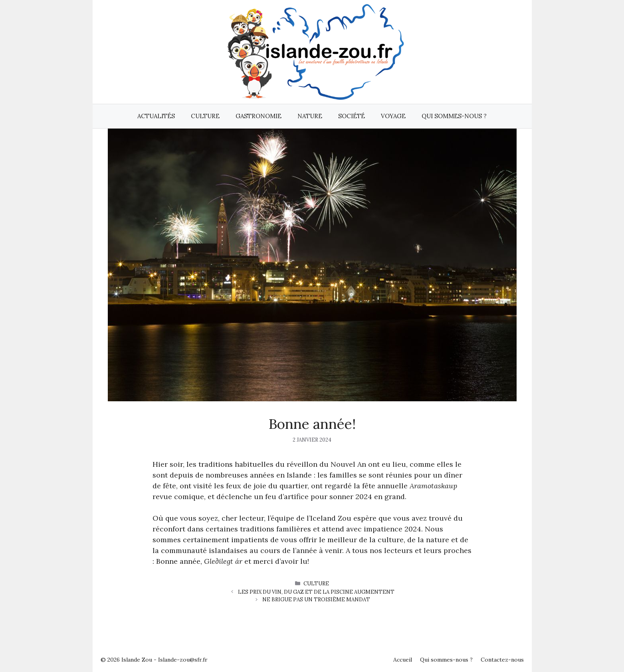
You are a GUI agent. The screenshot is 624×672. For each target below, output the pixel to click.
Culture (205, 116)
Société (352, 116)
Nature (310, 116)
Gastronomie (259, 116)
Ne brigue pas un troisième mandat (316, 600)
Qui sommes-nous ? (454, 116)
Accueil (403, 660)
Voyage (393, 116)
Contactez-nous (502, 660)
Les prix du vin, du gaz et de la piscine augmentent (316, 592)
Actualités (156, 116)
